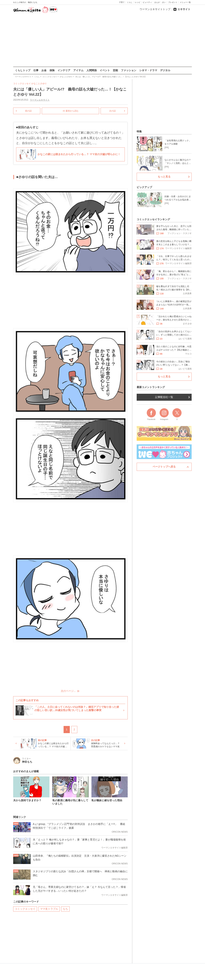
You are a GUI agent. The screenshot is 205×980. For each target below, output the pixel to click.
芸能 (115, 70)
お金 (44, 70)
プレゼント (173, 2)
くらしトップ (23, 70)
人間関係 (92, 70)
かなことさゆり (39, 84)
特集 (139, 131)
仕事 (36, 70)
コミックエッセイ (25, 909)
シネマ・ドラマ (148, 70)
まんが (157, 2)
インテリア (64, 70)
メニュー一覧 (185, 2)
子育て (122, 2)
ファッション (129, 70)
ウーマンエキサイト (40, 100)
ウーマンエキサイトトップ (155, 9)
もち (65, 909)
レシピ (138, 2)
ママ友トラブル (49, 909)
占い (164, 2)
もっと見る (164, 177)
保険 (52, 70)
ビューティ (147, 2)
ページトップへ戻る (164, 467)
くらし (130, 2)
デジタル (165, 70)
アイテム (78, 70)
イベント (105, 70)
